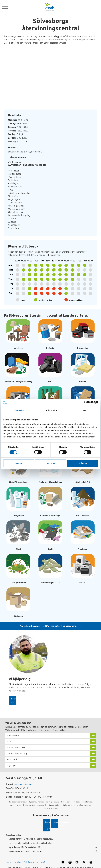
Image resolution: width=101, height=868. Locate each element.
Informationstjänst (18, 745)
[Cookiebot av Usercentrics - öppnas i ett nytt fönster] (86, 403)
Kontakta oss (17, 699)
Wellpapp (18, 616)
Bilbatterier (83, 348)
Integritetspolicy (14, 859)
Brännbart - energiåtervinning (18, 382)
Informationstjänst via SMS (68, 822)
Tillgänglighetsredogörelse (37, 859)
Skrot (18, 549)
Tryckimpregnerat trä (50, 583)
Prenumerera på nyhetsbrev (30, 822)
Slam (10, 739)
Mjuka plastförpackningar (50, 482)
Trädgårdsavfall (18, 583)
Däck (50, 381)
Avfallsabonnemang (19, 750)
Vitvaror (83, 583)
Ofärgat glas (18, 515)
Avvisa (19, 463)
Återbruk (18, 348)
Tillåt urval (50, 463)
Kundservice (14, 733)
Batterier (50, 348)
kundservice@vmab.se (24, 781)
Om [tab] (85, 410)
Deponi (83, 381)
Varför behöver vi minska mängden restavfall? (31, 836)
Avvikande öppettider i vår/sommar (26, 848)
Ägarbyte (13, 762)
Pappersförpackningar (50, 515)
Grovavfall (13, 756)
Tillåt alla (82, 463)
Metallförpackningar (18, 482)
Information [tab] (52, 410)
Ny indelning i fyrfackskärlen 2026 (25, 844)
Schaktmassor (83, 516)
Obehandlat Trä (83, 482)
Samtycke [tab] (19, 410)
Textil (50, 549)
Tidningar (83, 549)
